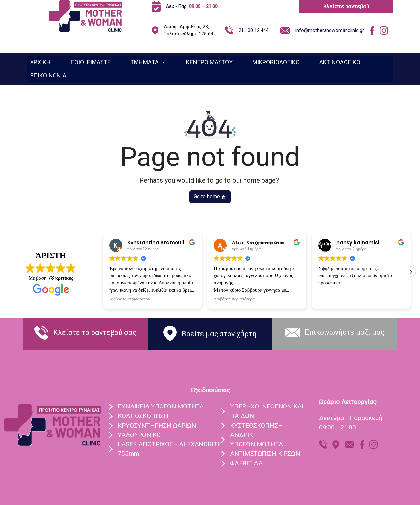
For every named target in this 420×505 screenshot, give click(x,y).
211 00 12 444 (254, 30)
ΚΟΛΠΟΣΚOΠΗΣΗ (143, 416)
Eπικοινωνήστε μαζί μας (345, 332)
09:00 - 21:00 (337, 427)
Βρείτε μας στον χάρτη (219, 334)
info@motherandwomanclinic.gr (330, 30)
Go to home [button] (210, 197)
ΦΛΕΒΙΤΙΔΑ (246, 463)
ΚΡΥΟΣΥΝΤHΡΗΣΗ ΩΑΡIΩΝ (157, 425)
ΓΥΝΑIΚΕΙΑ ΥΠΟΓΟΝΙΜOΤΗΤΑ (161, 406)
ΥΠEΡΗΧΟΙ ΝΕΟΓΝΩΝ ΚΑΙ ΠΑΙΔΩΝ (267, 411)
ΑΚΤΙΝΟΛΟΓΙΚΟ (340, 62)
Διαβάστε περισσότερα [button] (130, 299)
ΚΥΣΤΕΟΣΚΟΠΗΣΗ (256, 425)
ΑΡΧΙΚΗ (40, 62)
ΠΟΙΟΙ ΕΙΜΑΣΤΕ (90, 62)
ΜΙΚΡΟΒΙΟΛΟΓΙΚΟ (276, 62)
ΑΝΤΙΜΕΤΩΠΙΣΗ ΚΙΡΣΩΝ (265, 454)
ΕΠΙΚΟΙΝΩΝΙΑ (48, 75)
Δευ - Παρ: (192, 6)
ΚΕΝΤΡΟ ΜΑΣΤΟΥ (209, 62)
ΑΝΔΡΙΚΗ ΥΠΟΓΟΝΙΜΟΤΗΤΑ (256, 440)
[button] (411, 272)
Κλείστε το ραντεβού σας (95, 332)
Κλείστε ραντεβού (346, 6)
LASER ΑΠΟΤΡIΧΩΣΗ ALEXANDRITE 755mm (169, 449)
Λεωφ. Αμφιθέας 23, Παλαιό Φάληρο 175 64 (189, 30)
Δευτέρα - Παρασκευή (350, 418)
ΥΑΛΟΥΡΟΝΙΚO (139, 435)
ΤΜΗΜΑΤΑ (148, 62)
